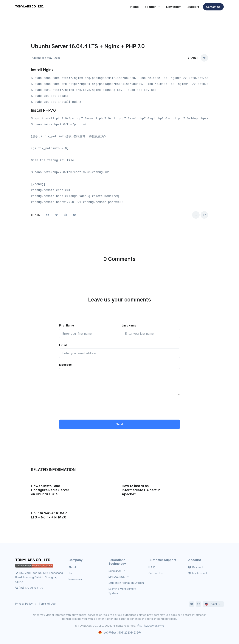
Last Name (129, 325)
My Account (198, 573)
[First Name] (88, 334)
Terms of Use (47, 604)
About (72, 567)
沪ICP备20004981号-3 (151, 626)
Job (71, 573)
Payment (196, 567)
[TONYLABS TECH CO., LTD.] (30, 7)
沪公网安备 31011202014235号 (120, 633)
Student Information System (126, 583)
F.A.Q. (152, 567)
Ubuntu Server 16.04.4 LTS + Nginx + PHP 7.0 (49, 515)
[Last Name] (151, 334)
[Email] (119, 353)
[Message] (119, 382)
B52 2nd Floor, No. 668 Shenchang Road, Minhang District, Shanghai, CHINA (39, 577)
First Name (67, 325)
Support (193, 7)
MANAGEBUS (118, 577)
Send (119, 424)
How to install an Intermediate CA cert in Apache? (141, 490)
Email (63, 345)
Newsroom (174, 7)
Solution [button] (151, 7)
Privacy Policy (24, 604)
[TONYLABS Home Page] (34, 560)
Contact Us (213, 7)
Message (65, 365)
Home (135, 7)
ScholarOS (117, 571)
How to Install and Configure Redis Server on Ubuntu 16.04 (50, 490)
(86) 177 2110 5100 (29, 588)
